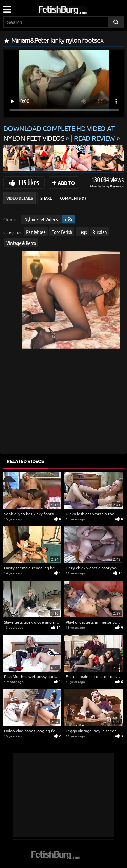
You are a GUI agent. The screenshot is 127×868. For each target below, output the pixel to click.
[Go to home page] (76, 9)
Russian (100, 232)
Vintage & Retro (21, 243)
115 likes (28, 182)
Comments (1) (73, 198)
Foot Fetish (62, 232)
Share (46, 198)
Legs (82, 232)
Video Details (19, 198)
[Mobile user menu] (7, 7)
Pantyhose (36, 232)
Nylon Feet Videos (41, 219)
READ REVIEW (94, 138)
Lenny (106, 186)
